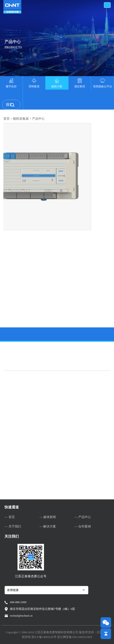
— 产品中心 (83, 517)
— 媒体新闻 (48, 517)
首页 (7, 120)
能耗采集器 (21, 120)
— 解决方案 (48, 526)
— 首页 (10, 517)
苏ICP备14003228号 (44, 637)
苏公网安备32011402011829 (75, 637)
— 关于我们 (13, 526)
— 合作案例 (83, 526)
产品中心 (38, 120)
